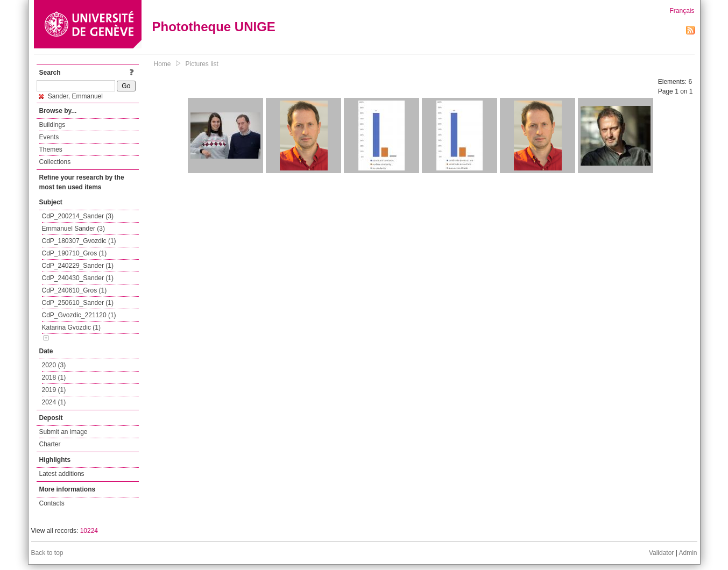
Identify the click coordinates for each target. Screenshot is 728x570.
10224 (89, 531)
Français (682, 11)
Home (162, 64)
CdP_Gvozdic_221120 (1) (79, 315)
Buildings (52, 125)
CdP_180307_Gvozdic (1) (79, 241)
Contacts (52, 503)
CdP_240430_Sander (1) (78, 278)
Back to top (47, 553)
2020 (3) (54, 365)
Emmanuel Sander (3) (73, 229)
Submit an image (63, 432)
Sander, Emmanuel (71, 96)
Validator (661, 553)
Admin (688, 553)
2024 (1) (54, 402)
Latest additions (62, 474)
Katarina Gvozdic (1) (71, 327)
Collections (55, 162)
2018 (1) (54, 377)
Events (49, 137)
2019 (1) (54, 390)
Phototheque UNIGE (214, 27)
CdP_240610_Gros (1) (75, 290)
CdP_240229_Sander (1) (78, 266)
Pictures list (202, 64)
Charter (50, 444)
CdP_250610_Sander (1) (78, 303)
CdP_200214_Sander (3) (78, 216)
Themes (51, 149)
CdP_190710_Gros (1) (75, 253)
